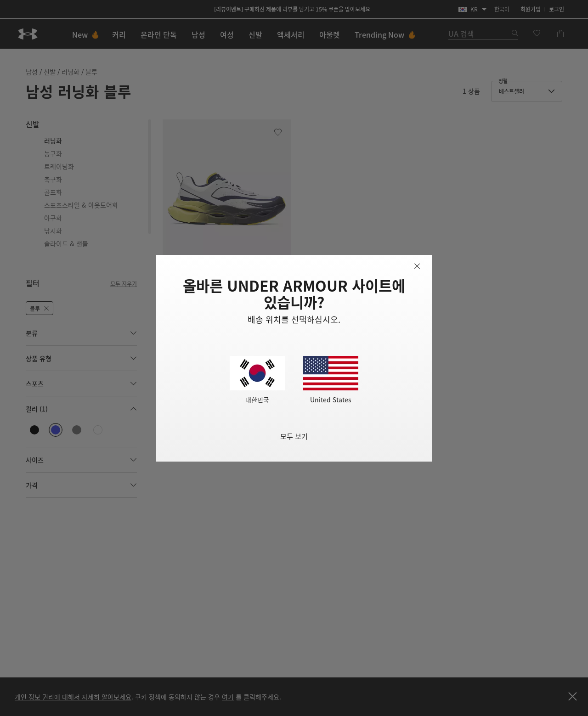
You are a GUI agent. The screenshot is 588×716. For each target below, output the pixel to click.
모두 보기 (294, 436)
